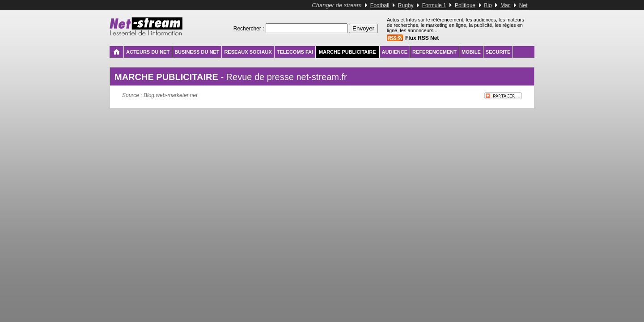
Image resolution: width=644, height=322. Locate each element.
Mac (506, 5)
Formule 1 (434, 5)
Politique (465, 5)
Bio (488, 5)
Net (523, 5)
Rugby (406, 5)
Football (380, 5)
